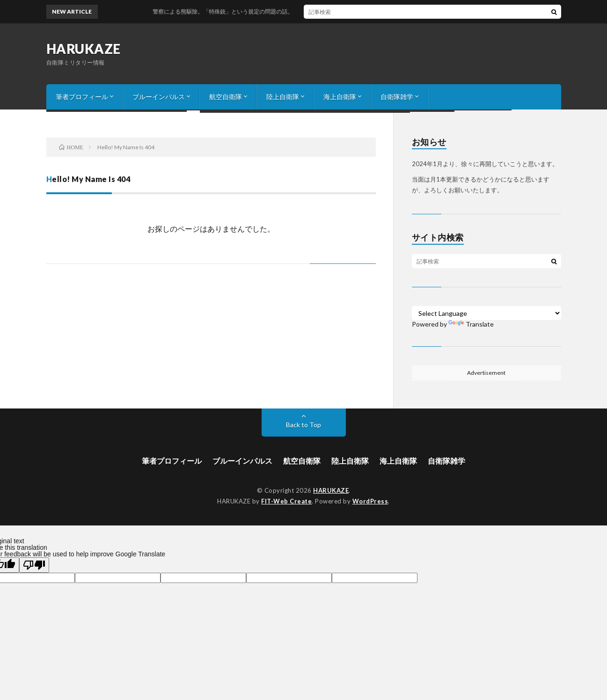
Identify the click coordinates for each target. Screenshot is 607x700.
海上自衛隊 (340, 97)
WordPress (370, 501)
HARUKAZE (84, 49)
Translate (471, 324)
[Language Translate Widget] (486, 313)
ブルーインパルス (159, 97)
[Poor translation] (34, 565)
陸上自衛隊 (283, 97)
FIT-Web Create (286, 501)
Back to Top (303, 425)
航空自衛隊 (226, 97)
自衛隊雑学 (397, 97)
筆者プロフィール (82, 97)
